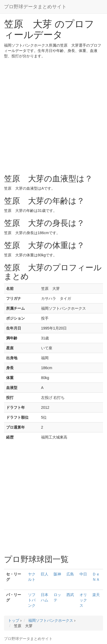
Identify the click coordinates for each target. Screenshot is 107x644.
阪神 (57, 574)
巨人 (45, 574)
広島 (70, 574)
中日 (83, 574)
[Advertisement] (53, 115)
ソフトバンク (32, 600)
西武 (70, 595)
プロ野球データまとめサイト (35, 7)
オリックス (83, 600)
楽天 (96, 595)
